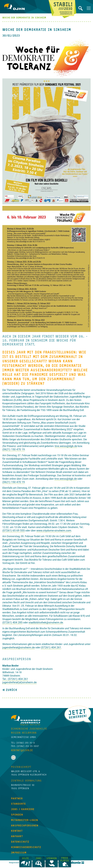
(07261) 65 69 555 (14, 530)
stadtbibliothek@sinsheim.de (46, 622)
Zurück (11, 690)
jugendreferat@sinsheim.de (19, 647)
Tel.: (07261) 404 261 (15, 679)
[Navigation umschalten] (89, 8)
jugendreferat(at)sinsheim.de (20, 682)
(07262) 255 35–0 (26, 753)
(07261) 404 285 (12, 622)
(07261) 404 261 (51, 647)
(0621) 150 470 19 (14, 449)
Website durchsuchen (81, 8)
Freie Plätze (65, 860)
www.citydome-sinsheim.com (54, 530)
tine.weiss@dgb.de (66, 446)
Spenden (52, 859)
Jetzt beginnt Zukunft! (62, 9)
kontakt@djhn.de (22, 760)
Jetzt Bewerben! (78, 714)
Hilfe (26, 859)
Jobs (39, 859)
